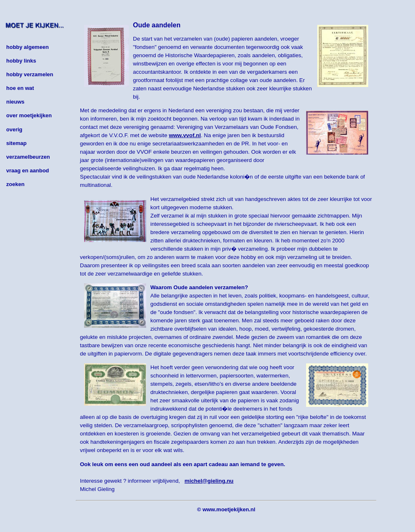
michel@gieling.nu (209, 481)
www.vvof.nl (185, 135)
